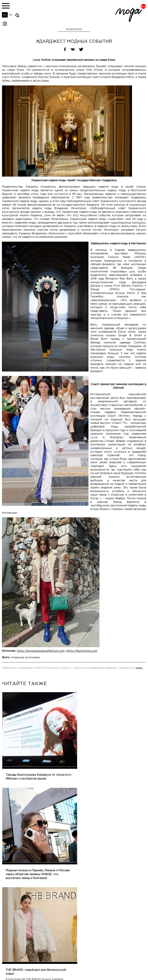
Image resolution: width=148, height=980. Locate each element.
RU (5, 15)
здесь (139, 668)
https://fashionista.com (82, 651)
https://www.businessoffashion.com (41, 651)
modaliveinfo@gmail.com (15, 967)
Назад (68, 912)
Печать (6, 912)
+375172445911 (10, 970)
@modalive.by (139, 967)
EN (11, 15)
